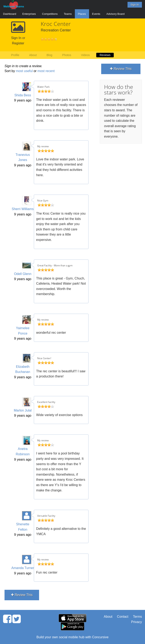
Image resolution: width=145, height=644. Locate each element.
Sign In (135, 5)
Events (96, 14)
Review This (22, 595)
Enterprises (29, 14)
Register (18, 43)
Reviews (105, 55)
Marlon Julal (23, 410)
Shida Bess (23, 95)
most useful (24, 71)
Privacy (137, 622)
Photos (67, 55)
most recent (46, 71)
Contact (123, 617)
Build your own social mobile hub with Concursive (72, 637)
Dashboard (10, 14)
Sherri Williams (23, 209)
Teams (68, 14)
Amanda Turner (23, 568)
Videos (85, 55)
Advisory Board (115, 14)
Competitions (50, 14)
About (33, 55)
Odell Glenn (23, 274)
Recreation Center (56, 30)
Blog (49, 55)
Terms (137, 617)
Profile (15, 55)
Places (82, 14)
